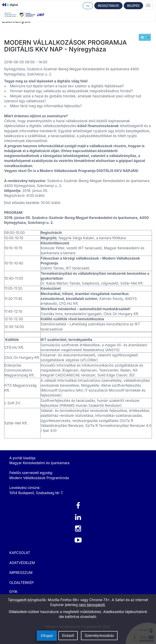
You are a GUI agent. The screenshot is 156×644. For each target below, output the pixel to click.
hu (88, 6)
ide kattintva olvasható (78, 617)
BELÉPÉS (133, 6)
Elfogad (47, 636)
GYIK (13, 592)
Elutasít (68, 636)
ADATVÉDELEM (22, 563)
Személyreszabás (99, 636)
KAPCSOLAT (20, 553)
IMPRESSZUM (21, 573)
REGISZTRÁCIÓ (108, 6)
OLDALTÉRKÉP (21, 583)
